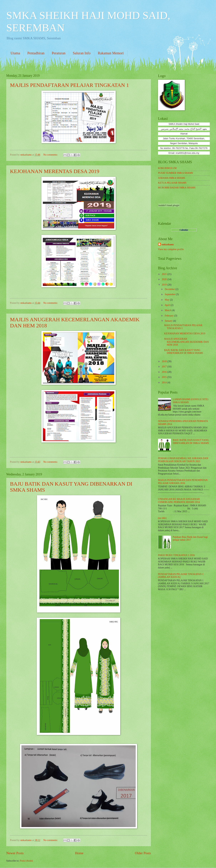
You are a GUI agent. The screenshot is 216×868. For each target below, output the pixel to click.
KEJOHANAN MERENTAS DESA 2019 (55, 171)
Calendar (184, 230)
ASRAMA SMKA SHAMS (172, 178)
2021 (164, 274)
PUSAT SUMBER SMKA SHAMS (175, 173)
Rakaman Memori (111, 53)
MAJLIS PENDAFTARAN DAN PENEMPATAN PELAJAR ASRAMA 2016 (183, 482)
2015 (164, 377)
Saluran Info (81, 53)
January (169, 321)
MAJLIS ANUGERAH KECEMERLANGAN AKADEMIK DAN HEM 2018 (186, 342)
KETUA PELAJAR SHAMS (172, 183)
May (167, 300)
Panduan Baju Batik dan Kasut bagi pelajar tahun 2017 (190, 538)
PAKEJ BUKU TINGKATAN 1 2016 (176, 555)
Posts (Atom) (26, 861)
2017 (164, 367)
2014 (164, 383)
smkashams (168, 244)
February (169, 316)
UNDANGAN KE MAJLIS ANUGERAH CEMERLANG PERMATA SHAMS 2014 (179, 501)
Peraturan (59, 53)
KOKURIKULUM (167, 168)
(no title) (162, 518)
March (168, 310)
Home (79, 853)
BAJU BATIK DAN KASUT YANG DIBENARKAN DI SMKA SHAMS (184, 352)
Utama (15, 53)
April (168, 305)
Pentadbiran (36, 53)
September (170, 294)
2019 (164, 285)
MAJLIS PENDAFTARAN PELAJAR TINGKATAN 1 (69, 85)
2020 (164, 279)
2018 (164, 361)
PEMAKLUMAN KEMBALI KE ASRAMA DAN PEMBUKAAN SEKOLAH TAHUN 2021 (183, 460)
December (170, 289)
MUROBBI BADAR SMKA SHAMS (177, 188)
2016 (164, 372)
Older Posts (143, 853)
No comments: (51, 155)
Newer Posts (15, 853)
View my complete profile (171, 249)
